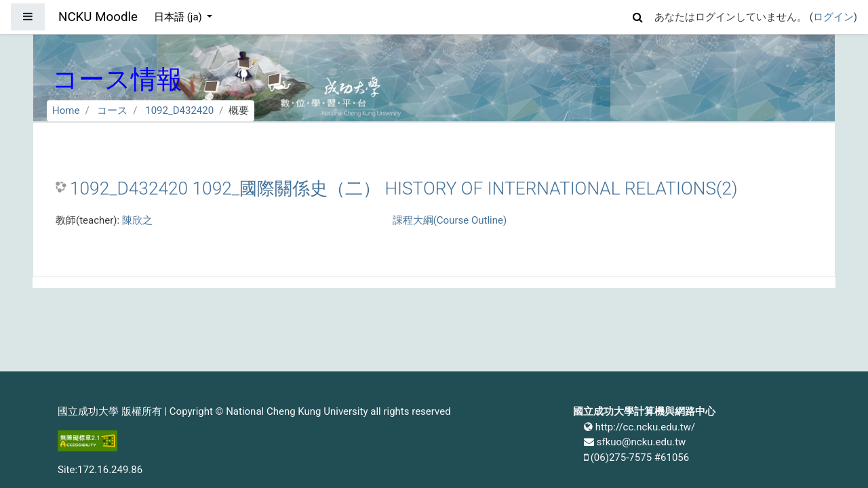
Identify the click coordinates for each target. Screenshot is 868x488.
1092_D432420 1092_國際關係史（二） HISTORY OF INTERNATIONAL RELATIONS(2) (403, 188)
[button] (638, 15)
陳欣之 (137, 220)
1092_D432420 (179, 110)
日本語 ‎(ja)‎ (179, 17)
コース (112, 110)
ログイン (833, 17)
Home (66, 110)
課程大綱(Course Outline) (450, 220)
